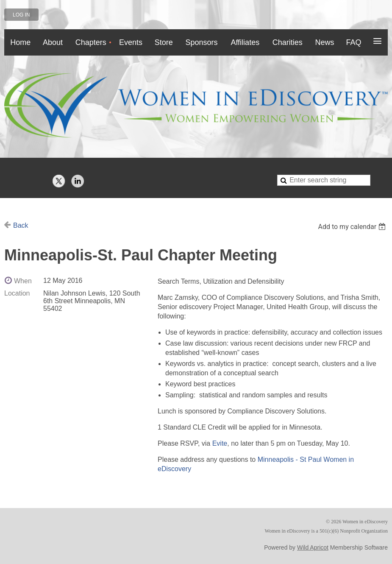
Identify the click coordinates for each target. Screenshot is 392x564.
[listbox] (353, 227)
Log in (21, 15)
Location (17, 293)
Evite (220, 443)
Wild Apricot (313, 547)
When (23, 281)
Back (21, 225)
